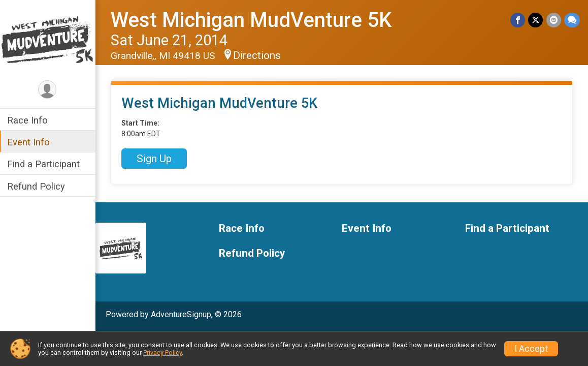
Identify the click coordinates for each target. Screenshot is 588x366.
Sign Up (155, 159)
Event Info (29, 142)
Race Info (28, 120)
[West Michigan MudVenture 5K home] (48, 39)
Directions (258, 55)
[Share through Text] (572, 20)
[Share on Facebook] (518, 20)
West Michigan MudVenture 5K (252, 20)
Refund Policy (37, 186)
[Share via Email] (554, 20)
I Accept (531, 349)
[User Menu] (48, 90)
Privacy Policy (162, 353)
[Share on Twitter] (536, 20)
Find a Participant (44, 164)
